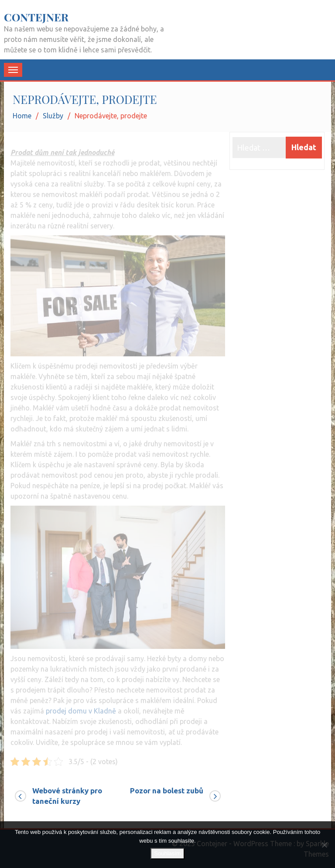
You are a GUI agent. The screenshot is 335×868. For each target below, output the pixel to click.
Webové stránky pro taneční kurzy (67, 796)
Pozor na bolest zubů (167, 790)
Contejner (36, 17)
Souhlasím (167, 853)
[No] (324, 845)
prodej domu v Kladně (81, 708)
